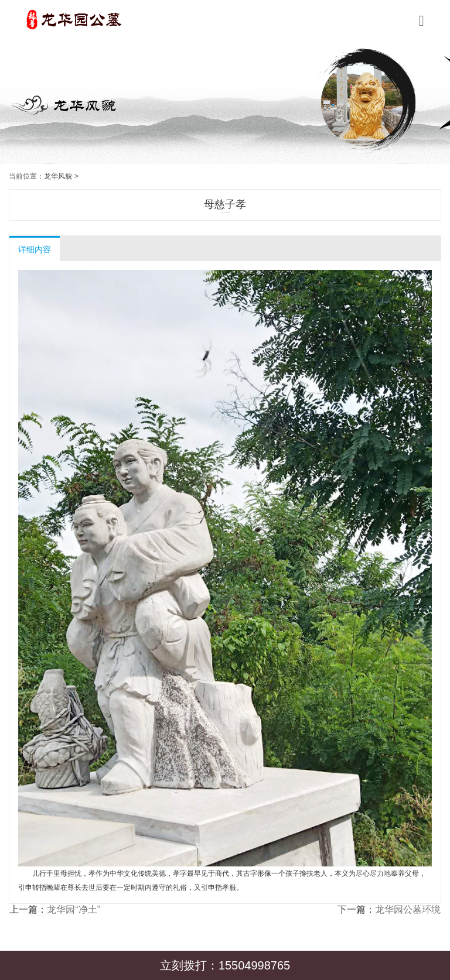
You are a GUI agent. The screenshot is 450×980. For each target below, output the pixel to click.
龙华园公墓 (224, 212)
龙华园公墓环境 (408, 909)
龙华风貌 (58, 176)
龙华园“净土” (74, 909)
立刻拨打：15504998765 (225, 965)
